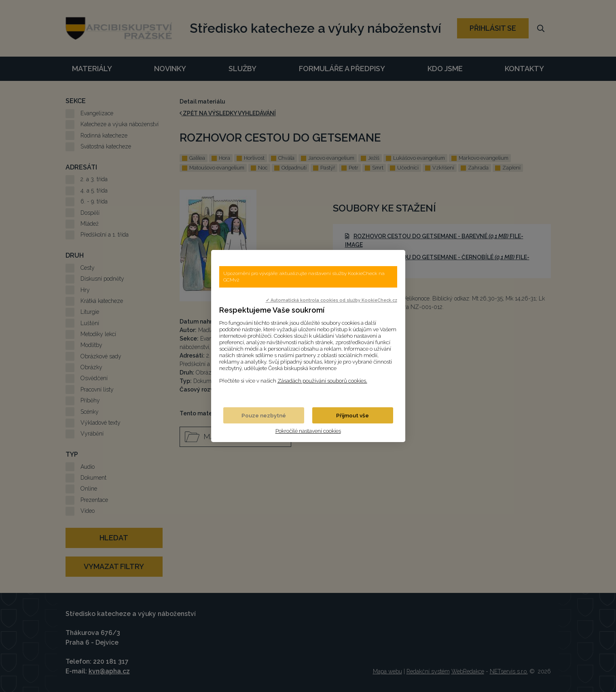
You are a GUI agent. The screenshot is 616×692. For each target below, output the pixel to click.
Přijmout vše (352, 415)
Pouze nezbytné (264, 415)
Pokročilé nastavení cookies (308, 431)
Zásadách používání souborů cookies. (322, 381)
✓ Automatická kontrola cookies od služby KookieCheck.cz (331, 300)
